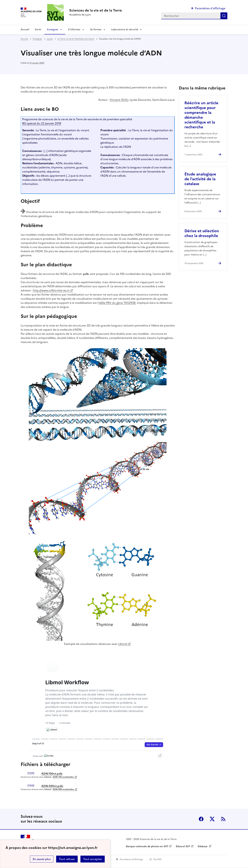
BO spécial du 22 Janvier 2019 (42, 123)
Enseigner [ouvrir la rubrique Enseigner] (37, 39)
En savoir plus (42, 859)
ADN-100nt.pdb (52, 774)
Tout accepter (93, 859)
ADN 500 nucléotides (63, 789)
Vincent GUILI (119, 100)
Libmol (123, 644)
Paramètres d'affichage (131, 859)
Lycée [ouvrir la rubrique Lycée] (50, 39)
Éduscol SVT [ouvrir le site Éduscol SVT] (183, 846)
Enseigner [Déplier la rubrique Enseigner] (53, 30)
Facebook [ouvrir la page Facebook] (201, 819)
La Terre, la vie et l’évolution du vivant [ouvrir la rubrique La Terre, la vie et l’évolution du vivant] (76, 39)
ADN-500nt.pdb (52, 786)
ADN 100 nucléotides (63, 777)
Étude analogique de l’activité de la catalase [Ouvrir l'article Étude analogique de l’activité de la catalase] (200, 179)
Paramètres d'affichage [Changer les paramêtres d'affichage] (210, 8)
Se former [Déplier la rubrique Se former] (96, 30)
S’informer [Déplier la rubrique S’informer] (74, 30)
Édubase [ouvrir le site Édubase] (203, 846)
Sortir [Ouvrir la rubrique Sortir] (38, 30)
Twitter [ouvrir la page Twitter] (212, 819)
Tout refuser (67, 859)
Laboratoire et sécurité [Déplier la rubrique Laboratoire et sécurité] (125, 30)
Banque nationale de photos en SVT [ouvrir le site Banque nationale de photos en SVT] (147, 846)
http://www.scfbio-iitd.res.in (51, 290)
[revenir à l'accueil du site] (96, 10)
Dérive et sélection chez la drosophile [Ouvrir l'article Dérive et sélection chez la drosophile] (202, 233)
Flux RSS (157, 859)
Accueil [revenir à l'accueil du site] (25, 30)
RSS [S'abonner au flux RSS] (223, 819)
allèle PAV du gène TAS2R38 (117, 303)
